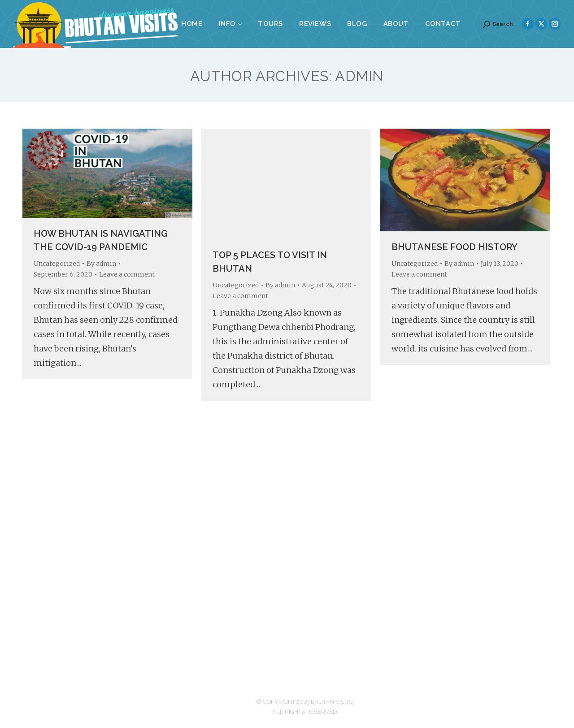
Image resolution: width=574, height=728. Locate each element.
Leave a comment (127, 274)
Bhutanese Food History (454, 247)
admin (359, 76)
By (101, 264)
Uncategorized (57, 264)
